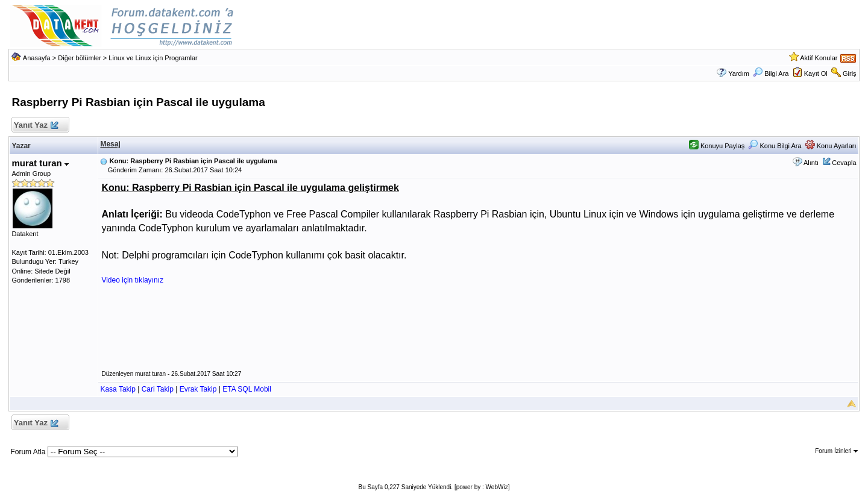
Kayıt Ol (816, 73)
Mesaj (110, 144)
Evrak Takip (198, 389)
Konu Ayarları (831, 146)
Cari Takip (158, 389)
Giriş (850, 73)
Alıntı (811, 163)
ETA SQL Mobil (247, 389)
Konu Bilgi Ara (775, 146)
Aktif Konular (819, 58)
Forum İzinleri (836, 451)
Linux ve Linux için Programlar (153, 58)
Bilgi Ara (771, 73)
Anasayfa (37, 58)
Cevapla (844, 163)
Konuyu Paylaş (717, 146)
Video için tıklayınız (132, 280)
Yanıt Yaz (35, 126)
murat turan (40, 163)
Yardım (739, 73)
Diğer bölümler (80, 58)
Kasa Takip (118, 389)
